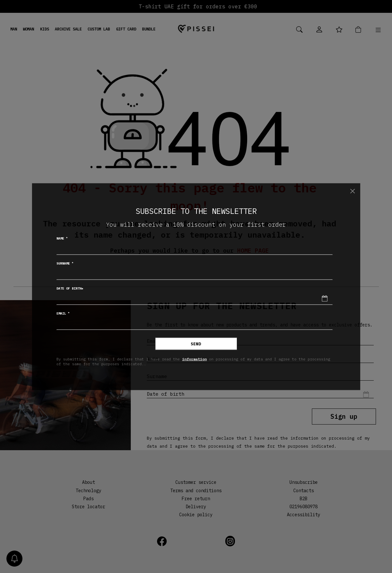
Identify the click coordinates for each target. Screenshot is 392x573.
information (194, 359)
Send (196, 344)
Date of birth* (70, 288)
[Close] (353, 191)
